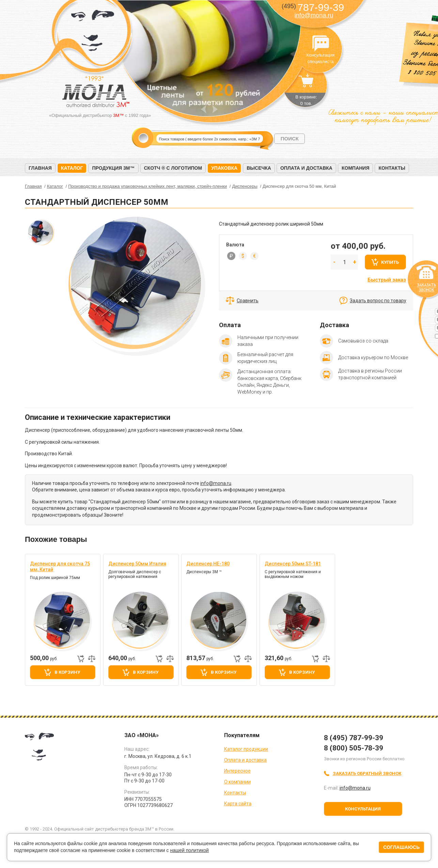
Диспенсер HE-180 (208, 564)
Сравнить (248, 301)
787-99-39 (313, 7)
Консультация (363, 809)
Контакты (392, 168)
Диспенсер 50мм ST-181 (293, 564)
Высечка (259, 168)
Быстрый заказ (387, 280)
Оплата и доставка (306, 168)
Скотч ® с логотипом (173, 168)
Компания (356, 168)
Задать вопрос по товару (378, 301)
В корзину (67, 672)
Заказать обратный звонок (367, 773)
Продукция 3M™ (113, 168)
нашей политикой (189, 850)
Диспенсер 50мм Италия (137, 564)
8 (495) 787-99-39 (354, 738)
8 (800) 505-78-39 (354, 748)
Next (215, 109)
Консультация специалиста (320, 44)
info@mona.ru (314, 15)
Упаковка (224, 168)
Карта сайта (238, 804)
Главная (40, 168)
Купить (390, 262)
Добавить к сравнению (92, 659)
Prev (204, 109)
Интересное (237, 771)
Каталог (72, 168)
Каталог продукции (246, 749)
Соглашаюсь (401, 847)
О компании (237, 782)
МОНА (93, 33)
